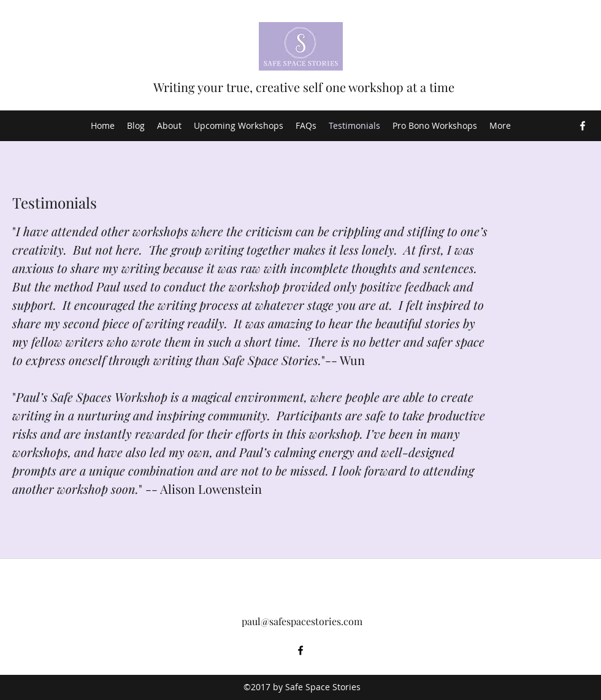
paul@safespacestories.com (302, 621)
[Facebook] (583, 126)
